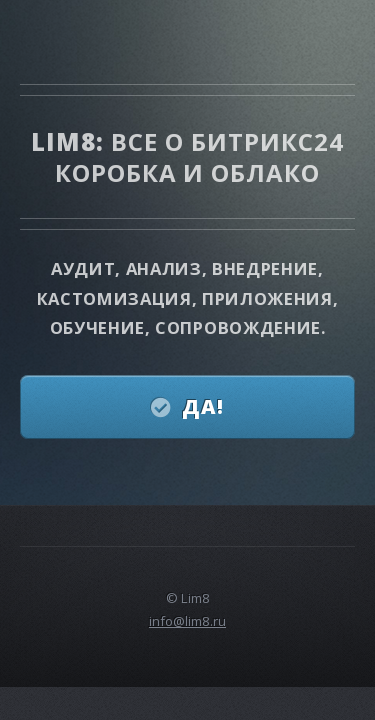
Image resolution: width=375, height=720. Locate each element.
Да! (203, 406)
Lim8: (71, 141)
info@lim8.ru (187, 621)
